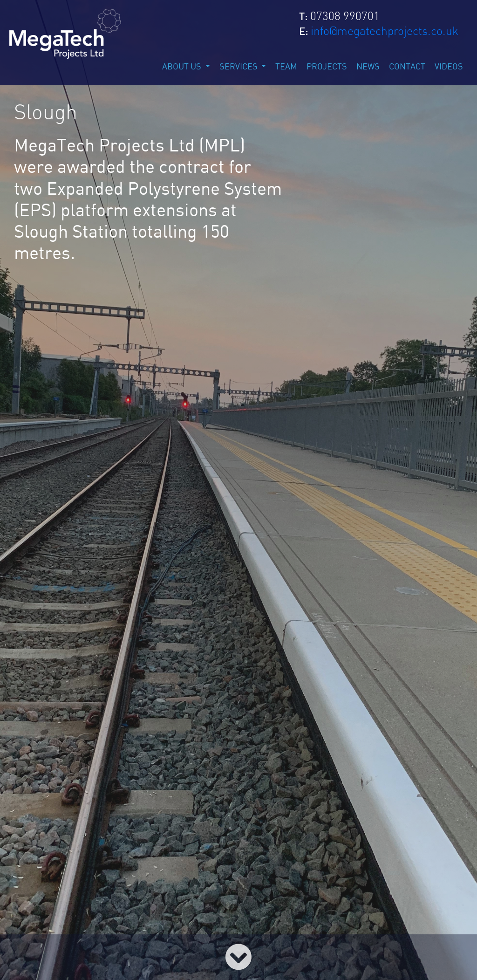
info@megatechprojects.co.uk (385, 31)
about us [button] (183, 67)
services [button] (239, 67)
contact (407, 67)
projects (327, 67)
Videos (449, 67)
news (368, 67)
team (286, 67)
